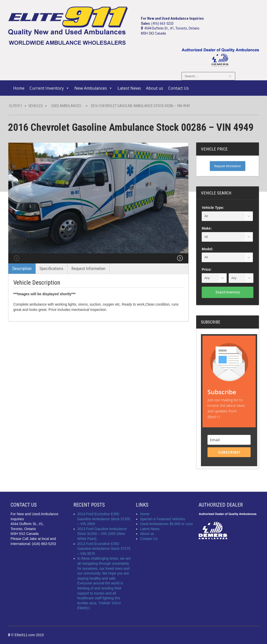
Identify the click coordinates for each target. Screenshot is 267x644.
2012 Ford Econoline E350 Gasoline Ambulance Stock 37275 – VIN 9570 (104, 549)
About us (155, 88)
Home (19, 88)
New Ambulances (93, 88)
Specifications (51, 281)
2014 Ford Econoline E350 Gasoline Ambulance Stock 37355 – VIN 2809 (104, 519)
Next (180, 265)
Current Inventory (49, 88)
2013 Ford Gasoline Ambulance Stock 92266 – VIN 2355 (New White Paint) (102, 534)
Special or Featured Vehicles (162, 519)
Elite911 (16, 106)
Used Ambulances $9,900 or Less (166, 524)
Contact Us (179, 88)
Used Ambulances (66, 106)
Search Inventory (228, 292)
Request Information (88, 281)
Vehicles (36, 106)
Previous (17, 265)
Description (22, 281)
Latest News (129, 88)
